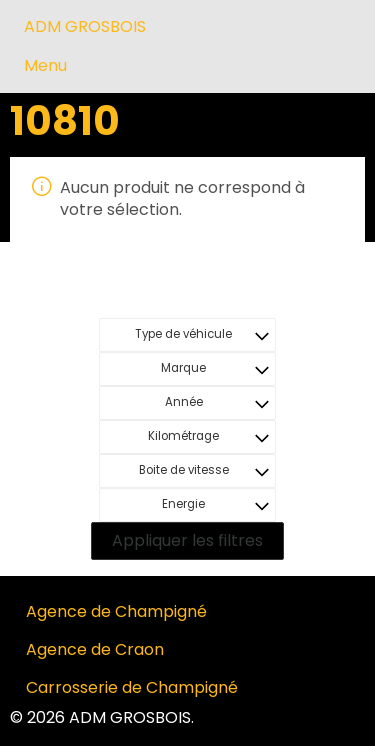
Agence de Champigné (116, 611)
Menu (45, 65)
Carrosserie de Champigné (132, 687)
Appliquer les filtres (187, 540)
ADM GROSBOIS (85, 26)
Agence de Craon (95, 649)
